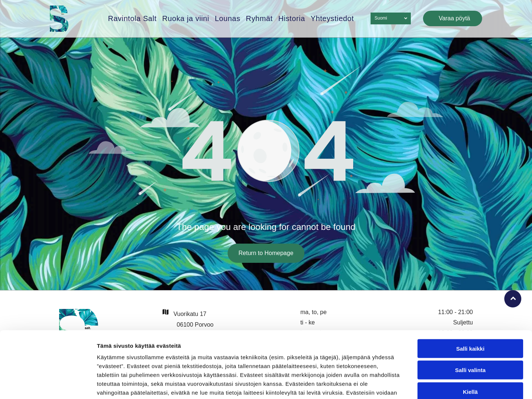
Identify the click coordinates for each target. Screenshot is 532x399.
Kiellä (470, 345)
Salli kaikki (470, 302)
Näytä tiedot (395, 384)
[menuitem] (129, 19)
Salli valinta (470, 324)
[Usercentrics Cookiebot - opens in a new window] (48, 385)
